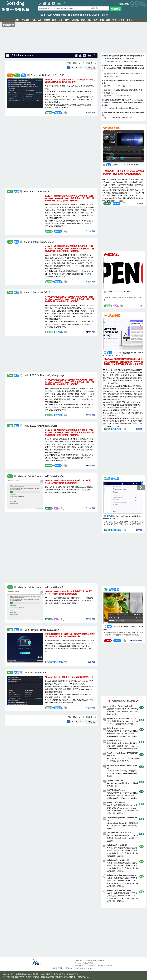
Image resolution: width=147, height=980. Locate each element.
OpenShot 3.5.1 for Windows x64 (122, 165)
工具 (40, 20)
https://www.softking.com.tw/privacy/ (98, 965)
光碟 (34, 20)
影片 (54, 20)
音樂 (61, 20)
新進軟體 (73, 15)
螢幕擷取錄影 (137, 640)
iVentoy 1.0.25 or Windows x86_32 (120, 96)
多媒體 (47, 20)
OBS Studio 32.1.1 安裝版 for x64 (119, 86)
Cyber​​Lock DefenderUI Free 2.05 (47, 75)
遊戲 (108, 20)
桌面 (102, 20)
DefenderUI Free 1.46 (35, 672)
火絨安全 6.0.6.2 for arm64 (117, 790)
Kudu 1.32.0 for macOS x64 (37, 292)
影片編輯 (140, 203)
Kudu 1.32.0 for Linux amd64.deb (41, 426)
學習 (114, 20)
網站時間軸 (124, 4)
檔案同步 (139, 530)
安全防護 (91, 113)
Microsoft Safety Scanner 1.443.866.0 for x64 (41, 476)
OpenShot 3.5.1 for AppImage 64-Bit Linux (122, 61)
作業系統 (25, 20)
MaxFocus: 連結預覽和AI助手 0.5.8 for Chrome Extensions (123, 354)
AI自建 (140, 306)
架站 (89, 20)
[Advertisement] (73, 37)
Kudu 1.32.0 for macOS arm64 (39, 242)
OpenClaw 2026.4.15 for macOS (119, 292)
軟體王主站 (60, 15)
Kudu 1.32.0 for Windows (37, 192)
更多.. (129, 20)
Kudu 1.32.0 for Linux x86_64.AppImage (44, 375)
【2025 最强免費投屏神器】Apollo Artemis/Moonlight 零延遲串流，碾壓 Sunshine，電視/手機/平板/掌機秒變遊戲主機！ (123, 103)
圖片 (67, 20)
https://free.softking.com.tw (94, 960)
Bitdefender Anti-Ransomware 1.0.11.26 (122, 718)
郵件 (96, 20)
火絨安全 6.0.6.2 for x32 (116, 740)
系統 (17, 20)
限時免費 (46, 15)
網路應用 (139, 429)
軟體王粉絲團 (88, 963)
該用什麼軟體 (100, 15)
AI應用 (121, 20)
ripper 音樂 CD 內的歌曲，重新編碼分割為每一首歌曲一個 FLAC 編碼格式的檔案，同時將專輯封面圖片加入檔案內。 (123, 68)
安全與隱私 (17, 55)
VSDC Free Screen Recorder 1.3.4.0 (120, 118)
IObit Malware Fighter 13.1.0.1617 (41, 630)
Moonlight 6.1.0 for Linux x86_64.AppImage (123, 108)
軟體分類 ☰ (8, 25)
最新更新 (85, 15)
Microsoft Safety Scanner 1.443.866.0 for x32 (41, 587)
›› (84, 68)
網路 (83, 20)
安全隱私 (75, 20)
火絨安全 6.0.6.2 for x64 (116, 728)
